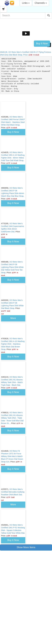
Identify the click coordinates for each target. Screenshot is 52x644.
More (13, 318)
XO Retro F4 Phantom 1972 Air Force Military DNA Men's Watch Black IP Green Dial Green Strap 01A (12, 456)
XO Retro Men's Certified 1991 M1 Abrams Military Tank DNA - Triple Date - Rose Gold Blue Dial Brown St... (12, 418)
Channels (41, 3)
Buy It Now (42, 43)
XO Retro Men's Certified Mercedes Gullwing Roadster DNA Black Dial (13, 492)
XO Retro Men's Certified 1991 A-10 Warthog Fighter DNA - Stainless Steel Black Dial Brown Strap (13, 344)
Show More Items (26, 547)
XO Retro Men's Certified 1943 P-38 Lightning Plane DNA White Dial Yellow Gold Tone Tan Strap (12, 267)
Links (26, 3)
